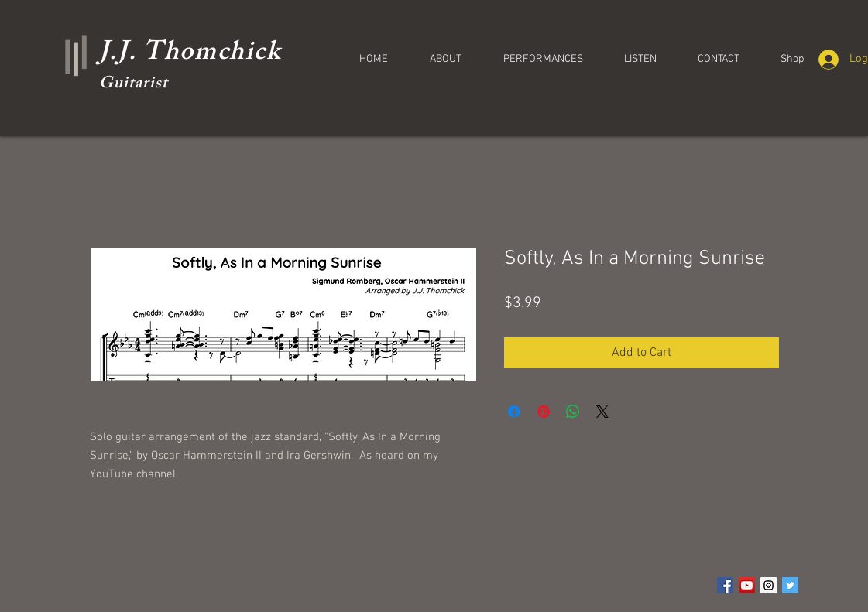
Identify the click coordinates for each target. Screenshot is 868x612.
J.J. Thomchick (190, 55)
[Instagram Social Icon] (769, 585)
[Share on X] (602, 412)
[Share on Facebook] (514, 412)
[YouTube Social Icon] (747, 585)
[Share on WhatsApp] (573, 412)
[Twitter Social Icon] (790, 585)
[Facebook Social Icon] (725, 585)
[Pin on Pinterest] (544, 412)
